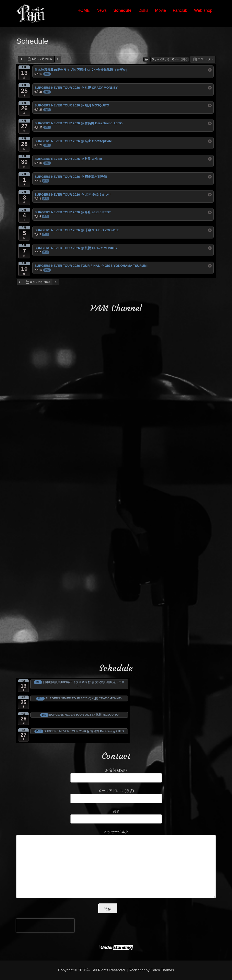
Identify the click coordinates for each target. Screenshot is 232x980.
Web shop (203, 10)
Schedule (123, 10)
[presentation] (45, 925)
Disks (143, 10)
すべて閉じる (161, 59)
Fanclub (180, 10)
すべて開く (180, 59)
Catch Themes (162, 970)
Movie (161, 10)
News (101, 10)
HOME (83, 10)
